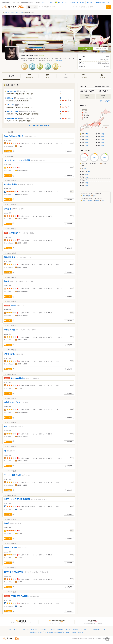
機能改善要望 (33, 632)
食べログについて (47, 2)
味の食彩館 (13, 233)
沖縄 (101, 137)
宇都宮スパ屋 (9, 330)
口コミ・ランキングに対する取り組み (40, 630)
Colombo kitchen (18, 378)
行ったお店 (81, 2)
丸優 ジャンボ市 (11, 91)
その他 (97, 200)
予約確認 (72, 2)
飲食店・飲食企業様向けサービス (59, 630)
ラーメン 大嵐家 (10, 548)
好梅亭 (7, 523)
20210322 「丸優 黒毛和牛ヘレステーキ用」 (22, 94)
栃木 (85, 140)
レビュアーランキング (17, 12)
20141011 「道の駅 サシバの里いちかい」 (21, 107)
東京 (101, 140)
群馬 (101, 142)
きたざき (8, 209)
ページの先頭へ (107, 639)
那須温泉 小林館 (10, 184)
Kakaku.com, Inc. (85, 638)
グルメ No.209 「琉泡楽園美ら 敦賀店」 (20, 121)
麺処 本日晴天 (10, 257)
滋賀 (101, 134)
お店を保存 (69, 151)
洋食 (85, 186)
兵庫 (85, 142)
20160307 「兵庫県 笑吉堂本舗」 (19, 101)
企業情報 (74, 632)
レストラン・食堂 (88, 200)
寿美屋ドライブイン (12, 402)
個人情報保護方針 (60, 632)
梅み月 (7, 281)
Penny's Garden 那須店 (14, 136)
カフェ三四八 (10, 105)
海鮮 (85, 174)
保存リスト (90, 2)
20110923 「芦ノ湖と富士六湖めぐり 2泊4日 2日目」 (24, 114)
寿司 (85, 183)
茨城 (85, 134)
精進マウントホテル (12, 112)
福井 (85, 137)
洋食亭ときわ (9, 354)
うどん (85, 180)
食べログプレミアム (43, 632)
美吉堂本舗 (10, 98)
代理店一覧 (80, 632)
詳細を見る (59, 60)
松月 (6, 427)
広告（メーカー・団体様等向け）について (94, 630)
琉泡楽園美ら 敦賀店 (13, 118)
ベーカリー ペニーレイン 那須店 (17, 160)
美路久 (14, 306)
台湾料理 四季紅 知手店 (13, 572)
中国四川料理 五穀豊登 (20, 596)
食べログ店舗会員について (76, 630)
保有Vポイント (61, 2)
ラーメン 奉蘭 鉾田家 (13, 475)
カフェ (103, 200)
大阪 (85, 145)
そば (85, 177)
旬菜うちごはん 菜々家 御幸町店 (17, 499)
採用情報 (68, 632)
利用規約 (52, 632)
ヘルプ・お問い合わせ (14, 630)
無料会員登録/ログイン (103, 2)
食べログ (13, 7)
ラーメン (86, 171)
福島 (101, 145)
